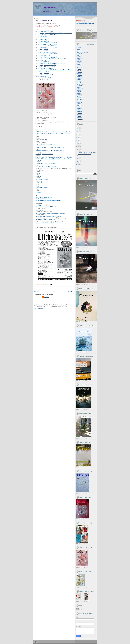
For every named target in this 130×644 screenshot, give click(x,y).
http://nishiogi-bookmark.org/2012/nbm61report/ (46, 220)
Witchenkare (49, 7)
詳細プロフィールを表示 (40, 309)
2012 (78, 163)
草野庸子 (80, 118)
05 (79, 156)
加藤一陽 (80, 102)
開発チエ (41, 65)
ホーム (54, 291)
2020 (78, 136)
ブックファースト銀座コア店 (57, 148)
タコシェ (38, 173)
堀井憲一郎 (42, 36)
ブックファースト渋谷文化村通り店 (47, 159)
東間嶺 (79, 116)
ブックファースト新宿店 (53, 151)
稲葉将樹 (80, 54)
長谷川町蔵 (42, 33)
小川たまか (42, 60)
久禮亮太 (80, 115)
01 (79, 161)
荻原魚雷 (80, 95)
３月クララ (80, 96)
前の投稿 (70, 291)
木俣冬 (79, 93)
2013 (78, 147)
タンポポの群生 (48, 78)
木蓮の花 (46, 49)
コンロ (48, 51)
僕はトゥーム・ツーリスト (51, 44)
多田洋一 (41, 56)
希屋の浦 (41, 76)
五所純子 (41, 38)
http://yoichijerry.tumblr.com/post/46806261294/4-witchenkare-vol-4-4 (48, 200)
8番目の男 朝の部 (50, 68)
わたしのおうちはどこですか (51, 57)
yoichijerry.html (85, 23)
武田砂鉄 (80, 66)
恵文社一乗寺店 (45, 188)
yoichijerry (46, 297)
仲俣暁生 (41, 40)
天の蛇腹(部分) (52, 46)
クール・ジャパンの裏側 (50, 65)
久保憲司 (41, 67)
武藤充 (79, 107)
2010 (78, 166)
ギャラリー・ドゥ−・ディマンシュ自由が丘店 (47, 167)
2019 (78, 138)
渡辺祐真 (80, 80)
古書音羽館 (38, 176)
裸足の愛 (46, 41)
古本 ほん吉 (48, 144)
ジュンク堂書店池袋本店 (50, 164)
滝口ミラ (41, 35)
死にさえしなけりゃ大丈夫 (51, 35)
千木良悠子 (42, 54)
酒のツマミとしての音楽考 (50, 52)
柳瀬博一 (80, 48)
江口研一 (41, 44)
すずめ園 (80, 113)
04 (79, 157)
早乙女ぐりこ (81, 71)
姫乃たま (80, 55)
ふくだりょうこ (81, 105)
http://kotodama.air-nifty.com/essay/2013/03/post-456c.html (48, 216)
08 (79, 148)
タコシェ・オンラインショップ (49, 132)
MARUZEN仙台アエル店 (41, 140)
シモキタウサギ (49, 60)
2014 (78, 145)
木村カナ (41, 57)
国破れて (46, 40)
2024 (78, 130)
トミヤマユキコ (81, 84)
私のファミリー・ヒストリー (52, 47)
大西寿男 (41, 64)
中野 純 (46, 46)
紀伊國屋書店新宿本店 (41, 151)
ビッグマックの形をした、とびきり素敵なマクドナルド (58, 33)
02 (79, 160)
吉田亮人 (80, 104)
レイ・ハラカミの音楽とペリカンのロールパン (55, 59)
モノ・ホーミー (81, 64)
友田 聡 (41, 62)
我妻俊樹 (41, 41)
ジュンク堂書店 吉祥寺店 (42, 180)
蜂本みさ (80, 61)
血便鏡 (46, 38)
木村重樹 (41, 70)
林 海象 (41, 43)
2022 (78, 133)
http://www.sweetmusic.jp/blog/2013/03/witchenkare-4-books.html (50, 213)
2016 (78, 142)
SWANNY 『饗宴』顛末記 (51, 54)
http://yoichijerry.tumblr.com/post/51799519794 (46, 207)
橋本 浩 (41, 73)
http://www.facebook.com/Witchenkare (44, 197)
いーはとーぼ (55, 144)
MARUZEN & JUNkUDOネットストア (50, 133)
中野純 (79, 92)
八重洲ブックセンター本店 (42, 148)
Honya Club (63, 132)
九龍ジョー (80, 63)
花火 (46, 36)
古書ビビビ (38, 144)
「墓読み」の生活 (49, 75)
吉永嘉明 (41, 78)
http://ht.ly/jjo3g (39, 210)
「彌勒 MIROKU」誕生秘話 (50, 43)
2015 (78, 144)
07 (79, 150)
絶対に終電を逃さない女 (83, 52)
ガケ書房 (38, 188)
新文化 (39, 205)
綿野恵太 (80, 74)
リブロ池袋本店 (39, 164)
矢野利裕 (80, 72)
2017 (78, 141)
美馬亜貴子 (80, 58)
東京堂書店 (38, 154)
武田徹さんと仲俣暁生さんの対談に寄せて (87, 153)
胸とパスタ (46, 73)
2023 (78, 132)
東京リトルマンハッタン (50, 62)
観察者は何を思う (49, 31)
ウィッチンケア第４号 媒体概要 (44, 21)
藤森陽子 (41, 32)
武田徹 (79, 57)
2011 (78, 164)
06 (79, 151)
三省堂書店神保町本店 (47, 154)
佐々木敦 (80, 51)
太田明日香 (80, 119)
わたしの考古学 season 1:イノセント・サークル (56, 63)
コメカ (79, 101)
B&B (43, 144)
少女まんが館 (39, 183)
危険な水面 (47, 56)
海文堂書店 (38, 192)
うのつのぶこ (81, 67)
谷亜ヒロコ (80, 110)
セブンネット (63, 133)
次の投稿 (37, 291)
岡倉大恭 (41, 75)
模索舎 (62, 151)
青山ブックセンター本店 (41, 157)
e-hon (58, 132)
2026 (78, 127)
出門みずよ (42, 46)
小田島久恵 (42, 48)
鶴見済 (79, 69)
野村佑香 (80, 81)
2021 (78, 135)
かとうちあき (42, 51)
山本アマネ (80, 49)
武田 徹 (41, 49)
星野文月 (80, 75)
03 (79, 159)
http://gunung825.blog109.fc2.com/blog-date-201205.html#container (50, 223)
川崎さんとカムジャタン (50, 67)
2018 (78, 139)
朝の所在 (46, 76)
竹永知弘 (80, 77)
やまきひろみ (42, 68)
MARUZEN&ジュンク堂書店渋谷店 (57, 157)
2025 (78, 129)
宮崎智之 (80, 60)
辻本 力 (41, 52)
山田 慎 (41, 59)
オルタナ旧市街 (81, 78)
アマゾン (38, 132)
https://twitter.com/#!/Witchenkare (43, 199)
